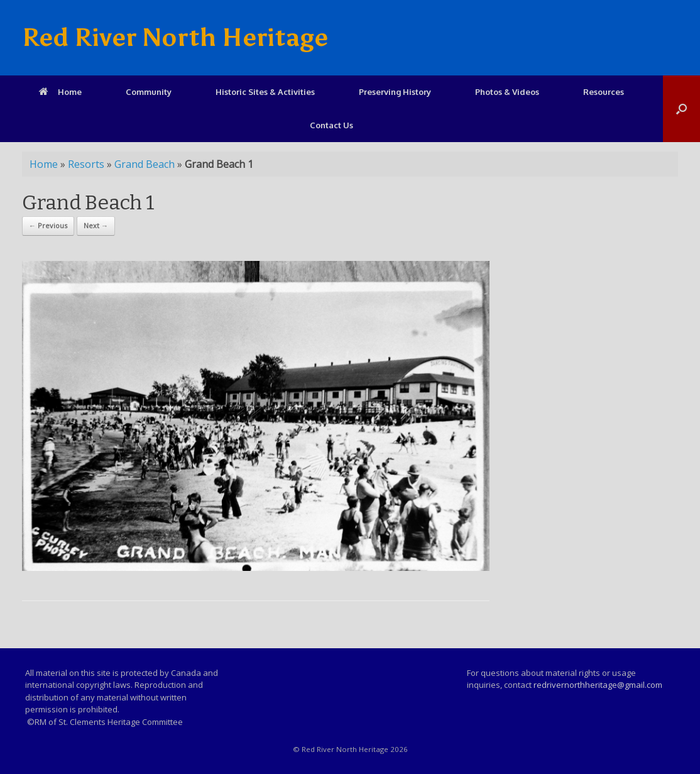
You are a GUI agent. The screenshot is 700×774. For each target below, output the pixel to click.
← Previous (48, 225)
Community (149, 92)
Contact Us (331, 125)
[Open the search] (681, 109)
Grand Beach (145, 164)
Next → (96, 225)
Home (60, 92)
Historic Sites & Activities (265, 92)
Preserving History (395, 92)
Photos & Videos (507, 92)
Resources (604, 92)
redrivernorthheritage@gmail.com (598, 685)
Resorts (86, 164)
